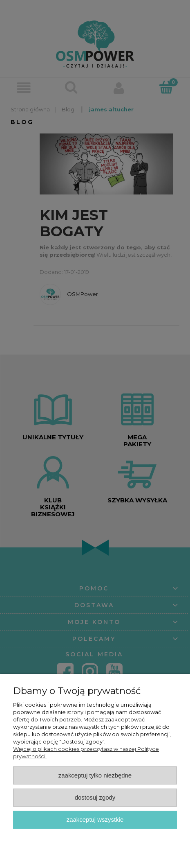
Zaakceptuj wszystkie (95, 819)
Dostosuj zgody (95, 797)
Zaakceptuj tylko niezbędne (95, 775)
